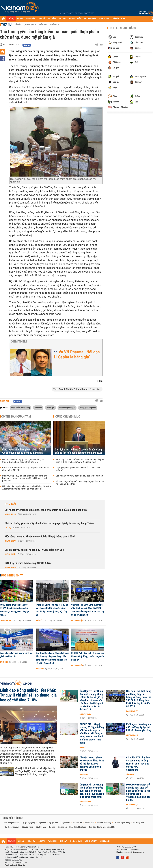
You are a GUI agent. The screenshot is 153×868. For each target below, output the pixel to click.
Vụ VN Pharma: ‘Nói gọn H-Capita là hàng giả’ (77, 354)
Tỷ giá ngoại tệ (29, 823)
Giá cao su (62, 827)
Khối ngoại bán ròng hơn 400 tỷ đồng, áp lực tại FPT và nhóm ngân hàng (139, 727)
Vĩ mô (18, 25)
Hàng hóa (40, 669)
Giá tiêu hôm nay (104, 823)
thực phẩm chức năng (20, 408)
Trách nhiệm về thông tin (15, 865)
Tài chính (4, 662)
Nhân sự (54, 25)
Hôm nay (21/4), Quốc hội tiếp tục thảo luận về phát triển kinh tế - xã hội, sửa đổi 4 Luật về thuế (80, 461)
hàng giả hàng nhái (88, 408)
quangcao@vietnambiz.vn (133, 852)
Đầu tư (43, 25)
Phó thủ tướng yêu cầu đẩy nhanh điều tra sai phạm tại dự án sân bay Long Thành (49, 523)
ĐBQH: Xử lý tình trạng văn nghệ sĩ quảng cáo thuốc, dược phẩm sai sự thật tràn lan (24, 461)
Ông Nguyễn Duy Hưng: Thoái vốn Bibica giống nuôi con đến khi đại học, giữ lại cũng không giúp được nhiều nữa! (92, 791)
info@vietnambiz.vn (19, 862)
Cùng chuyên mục (68, 416)
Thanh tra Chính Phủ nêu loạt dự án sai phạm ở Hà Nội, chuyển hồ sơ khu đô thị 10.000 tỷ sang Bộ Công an (52, 610)
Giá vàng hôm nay (12, 823)
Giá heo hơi (77, 823)
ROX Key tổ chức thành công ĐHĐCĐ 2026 (28, 563)
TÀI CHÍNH (52, 19)
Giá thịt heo (41, 827)
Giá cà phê (90, 823)
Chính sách (30, 25)
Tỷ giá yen (53, 823)
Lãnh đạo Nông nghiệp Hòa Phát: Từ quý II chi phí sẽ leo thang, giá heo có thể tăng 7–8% (28, 695)
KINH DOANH (104, 19)
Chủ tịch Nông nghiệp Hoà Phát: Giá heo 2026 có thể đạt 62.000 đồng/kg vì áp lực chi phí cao (92, 764)
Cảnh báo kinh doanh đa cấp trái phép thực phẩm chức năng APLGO (26, 469)
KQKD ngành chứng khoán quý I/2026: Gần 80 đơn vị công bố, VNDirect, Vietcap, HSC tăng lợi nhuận (14, 610)
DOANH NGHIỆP (90, 19)
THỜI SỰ (11, 19)
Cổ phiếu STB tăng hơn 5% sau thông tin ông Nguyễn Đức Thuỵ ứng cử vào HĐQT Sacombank (138, 764)
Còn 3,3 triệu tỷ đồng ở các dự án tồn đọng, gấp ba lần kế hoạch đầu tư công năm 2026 (79, 451)
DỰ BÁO (20, 19)
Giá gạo (52, 827)
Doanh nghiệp (11, 514)
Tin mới (11, 504)
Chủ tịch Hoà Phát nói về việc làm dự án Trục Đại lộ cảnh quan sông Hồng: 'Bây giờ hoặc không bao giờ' (35, 771)
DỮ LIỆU (116, 19)
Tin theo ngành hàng (122, 28)
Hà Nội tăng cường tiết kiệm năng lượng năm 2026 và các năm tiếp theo (80, 483)
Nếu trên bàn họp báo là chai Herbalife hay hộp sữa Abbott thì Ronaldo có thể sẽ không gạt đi (27, 488)
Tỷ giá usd (42, 823)
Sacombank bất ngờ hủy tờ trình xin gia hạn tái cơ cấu (16, 655)
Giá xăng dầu (138, 823)
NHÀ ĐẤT (63, 19)
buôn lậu (38, 408)
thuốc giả (50, 408)
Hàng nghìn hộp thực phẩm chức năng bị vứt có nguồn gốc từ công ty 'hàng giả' (24, 451)
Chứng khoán (10, 541)
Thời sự (7, 24)
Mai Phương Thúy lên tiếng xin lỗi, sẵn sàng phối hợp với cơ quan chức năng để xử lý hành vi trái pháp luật (25, 478)
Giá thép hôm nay (12, 827)
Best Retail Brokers (78, 827)
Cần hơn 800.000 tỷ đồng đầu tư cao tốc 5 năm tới (79, 476)
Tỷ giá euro (65, 823)
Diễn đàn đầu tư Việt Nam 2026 (102, 827)
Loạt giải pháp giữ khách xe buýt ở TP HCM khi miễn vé (78, 469)
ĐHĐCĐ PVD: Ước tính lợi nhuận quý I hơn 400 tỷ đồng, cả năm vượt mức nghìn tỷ (88, 656)
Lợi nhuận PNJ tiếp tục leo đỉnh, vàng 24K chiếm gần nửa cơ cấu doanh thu (46, 510)
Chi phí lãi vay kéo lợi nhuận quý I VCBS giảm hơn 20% (35, 550)
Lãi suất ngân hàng (122, 823)
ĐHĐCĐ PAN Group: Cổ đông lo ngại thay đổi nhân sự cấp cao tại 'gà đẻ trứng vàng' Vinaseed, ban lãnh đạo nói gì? (138, 792)
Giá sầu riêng (28, 827)
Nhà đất (39, 621)
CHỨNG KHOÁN (75, 19)
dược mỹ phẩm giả (67, 408)
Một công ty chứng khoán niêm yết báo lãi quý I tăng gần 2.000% (40, 537)
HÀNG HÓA (31, 19)
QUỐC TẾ (41, 19)
